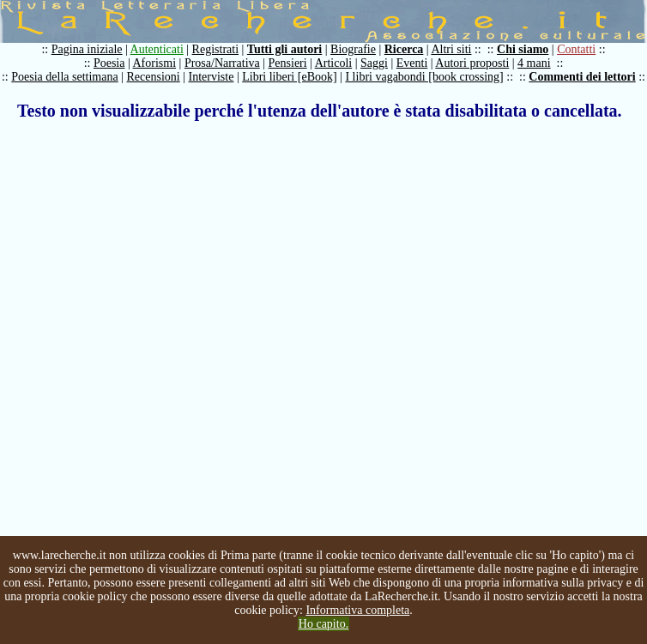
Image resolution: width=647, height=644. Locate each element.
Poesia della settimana (64, 77)
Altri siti (451, 49)
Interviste (212, 77)
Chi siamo (523, 49)
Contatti (576, 49)
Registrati (215, 49)
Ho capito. (323, 624)
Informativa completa (357, 610)
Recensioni (154, 77)
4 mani (534, 63)
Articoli (334, 63)
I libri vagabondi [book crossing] (424, 77)
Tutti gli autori (284, 49)
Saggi (374, 63)
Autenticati (157, 49)
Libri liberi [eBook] (289, 77)
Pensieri (288, 63)
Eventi (412, 63)
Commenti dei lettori (582, 77)
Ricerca (404, 49)
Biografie (353, 49)
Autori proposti (472, 63)
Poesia (109, 63)
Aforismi (155, 63)
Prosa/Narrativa (222, 63)
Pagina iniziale (87, 49)
